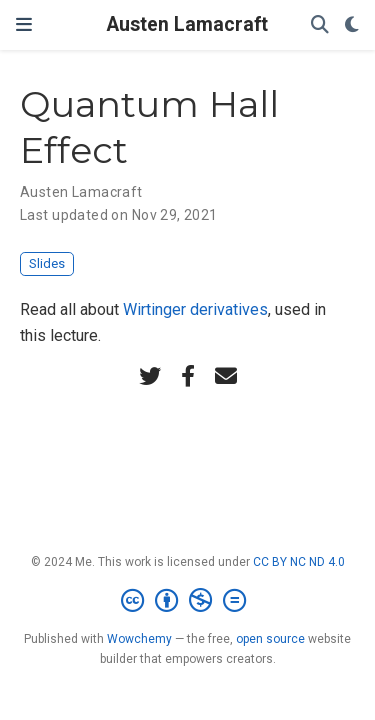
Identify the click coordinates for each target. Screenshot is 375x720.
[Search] (320, 25)
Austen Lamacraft (187, 24)
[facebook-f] (188, 376)
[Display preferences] (352, 25)
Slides (47, 263)
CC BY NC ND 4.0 (299, 562)
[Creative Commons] (187, 601)
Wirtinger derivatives (195, 309)
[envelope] (226, 376)
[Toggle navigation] (24, 24)
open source (270, 639)
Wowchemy (139, 639)
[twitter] (150, 376)
